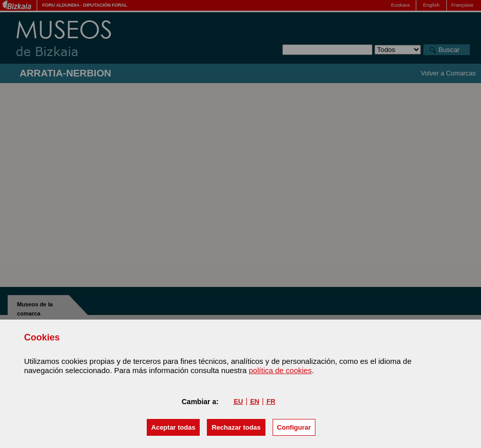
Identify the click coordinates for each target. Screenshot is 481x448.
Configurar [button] (294, 427)
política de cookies (280, 370)
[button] (173, 427)
